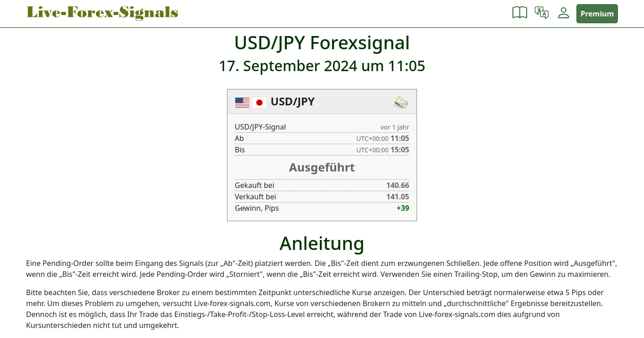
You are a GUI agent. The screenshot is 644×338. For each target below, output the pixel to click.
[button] (520, 14)
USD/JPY (293, 101)
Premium (597, 14)
